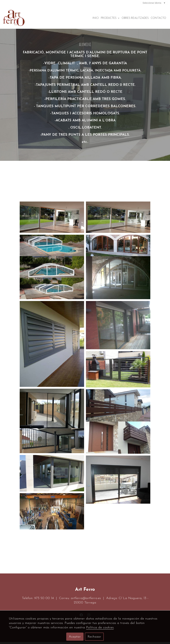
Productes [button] (110, 18)
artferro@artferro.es (86, 600)
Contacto (158, 18)
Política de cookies (100, 628)
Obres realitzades (135, 18)
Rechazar (94, 637)
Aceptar (75, 637)
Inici (96, 18)
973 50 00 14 (44, 600)
